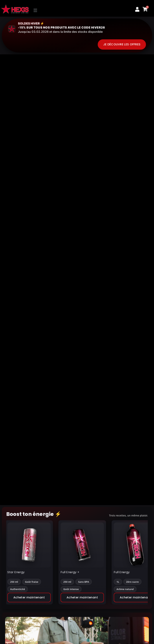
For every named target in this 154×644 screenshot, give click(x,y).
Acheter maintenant (33, 597)
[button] (49, 10)
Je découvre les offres (122, 44)
